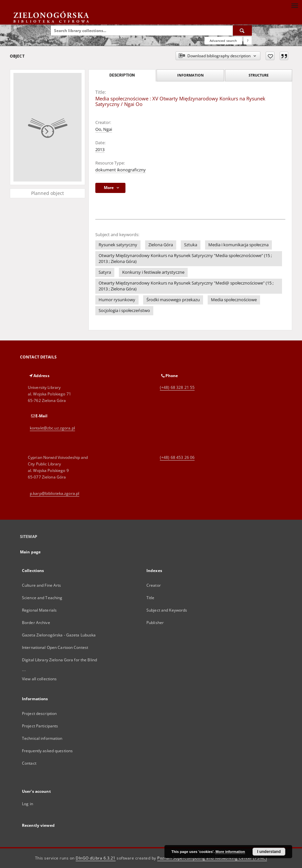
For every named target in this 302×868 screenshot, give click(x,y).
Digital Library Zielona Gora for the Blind (59, 660)
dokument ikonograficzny (121, 170)
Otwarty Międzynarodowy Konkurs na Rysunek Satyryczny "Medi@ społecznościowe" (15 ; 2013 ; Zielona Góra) (186, 286)
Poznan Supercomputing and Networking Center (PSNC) (212, 858)
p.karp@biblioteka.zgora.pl (55, 493)
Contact (29, 763)
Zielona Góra (161, 245)
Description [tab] (122, 75)
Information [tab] (190, 75)
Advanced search (223, 41)
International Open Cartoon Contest (55, 647)
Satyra (105, 272)
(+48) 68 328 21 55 (177, 387)
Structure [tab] (259, 75)
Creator (154, 585)
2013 (100, 150)
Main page (30, 552)
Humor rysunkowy (117, 300)
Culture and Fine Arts (42, 585)
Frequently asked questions (47, 751)
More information (230, 852)
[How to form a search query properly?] (248, 41)
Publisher (155, 623)
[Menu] (294, 5)
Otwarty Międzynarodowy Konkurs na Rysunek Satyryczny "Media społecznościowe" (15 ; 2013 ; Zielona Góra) (185, 259)
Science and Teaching (42, 598)
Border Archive (36, 623)
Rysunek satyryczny (118, 245)
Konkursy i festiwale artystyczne (153, 272)
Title (151, 598)
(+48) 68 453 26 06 (177, 457)
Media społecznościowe (234, 300)
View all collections (39, 679)
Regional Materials (39, 610)
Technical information (42, 738)
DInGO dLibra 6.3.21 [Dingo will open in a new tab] (96, 858)
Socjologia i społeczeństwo (124, 311)
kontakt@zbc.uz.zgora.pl (52, 428)
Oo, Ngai (104, 129)
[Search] (242, 30)
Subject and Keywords (167, 610)
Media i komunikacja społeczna (238, 245)
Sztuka (191, 245)
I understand (269, 852)
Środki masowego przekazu (173, 300)
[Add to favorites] (270, 56)
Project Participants (40, 726)
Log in (28, 804)
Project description (39, 713)
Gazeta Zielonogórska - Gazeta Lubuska (59, 635)
